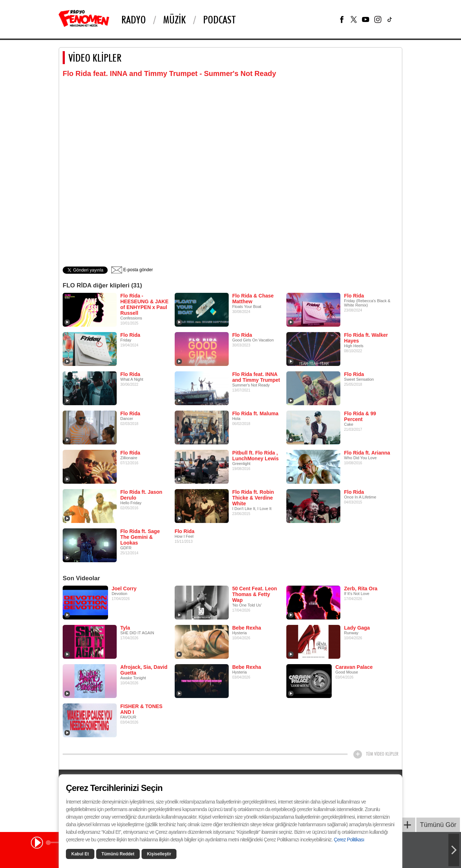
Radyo (134, 19)
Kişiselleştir (159, 854)
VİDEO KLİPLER (95, 58)
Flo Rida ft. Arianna (367, 453)
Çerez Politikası (349, 840)
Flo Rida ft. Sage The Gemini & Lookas (140, 537)
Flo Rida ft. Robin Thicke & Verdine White (253, 498)
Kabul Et (80, 854)
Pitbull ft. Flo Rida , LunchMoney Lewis (256, 456)
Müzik (174, 19)
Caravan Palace (354, 667)
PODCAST (219, 19)
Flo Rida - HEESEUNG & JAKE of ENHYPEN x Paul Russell (144, 304)
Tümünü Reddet (118, 854)
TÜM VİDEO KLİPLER (382, 754)
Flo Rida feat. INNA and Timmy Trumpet (256, 377)
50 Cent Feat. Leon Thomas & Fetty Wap (255, 594)
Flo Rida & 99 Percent (360, 416)
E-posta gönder (132, 270)
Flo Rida (354, 296)
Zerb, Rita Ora (361, 589)
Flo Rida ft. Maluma (255, 413)
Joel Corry (124, 589)
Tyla (125, 628)
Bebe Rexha (247, 628)
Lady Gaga (357, 628)
